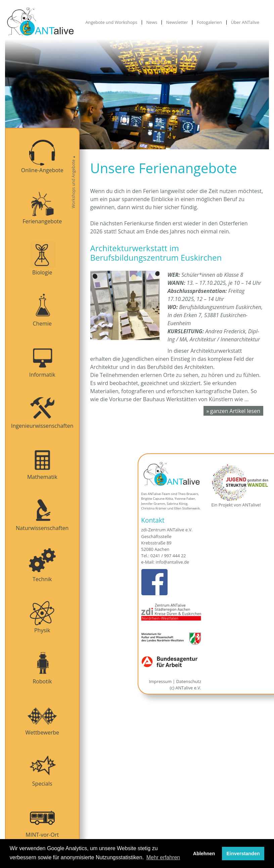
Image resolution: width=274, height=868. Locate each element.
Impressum (160, 681)
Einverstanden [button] (243, 854)
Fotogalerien (209, 22)
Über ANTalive (245, 22)
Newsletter (177, 22)
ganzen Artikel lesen (235, 411)
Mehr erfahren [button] (163, 857)
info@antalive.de (172, 562)
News (152, 22)
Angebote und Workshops (111, 22)
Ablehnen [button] (204, 854)
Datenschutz (189, 681)
